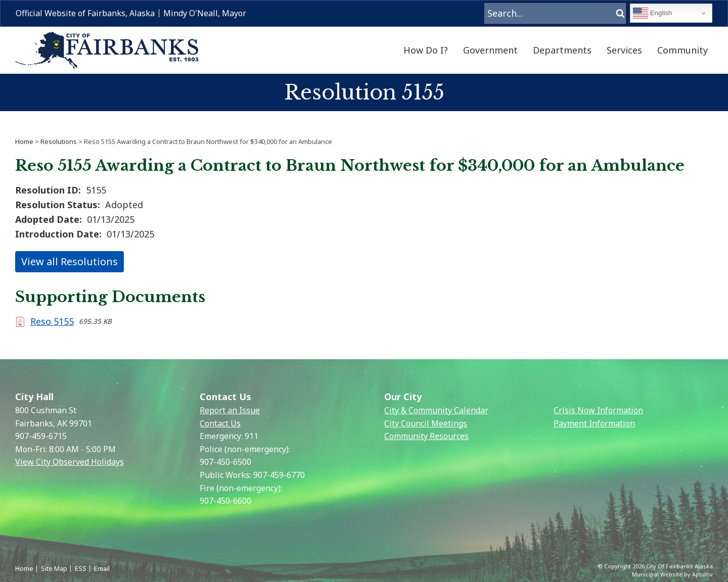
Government (490, 50)
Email (102, 568)
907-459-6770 (279, 475)
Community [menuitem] (682, 50)
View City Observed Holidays (70, 462)
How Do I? (426, 50)
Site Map (54, 568)
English (652, 13)
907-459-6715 (41, 436)
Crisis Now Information (598, 410)
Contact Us (220, 423)
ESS (81, 568)
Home (24, 141)
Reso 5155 (52, 321)
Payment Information (594, 423)
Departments (562, 50)
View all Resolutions (70, 261)
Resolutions (59, 141)
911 (252, 436)
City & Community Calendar (436, 410)
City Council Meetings (426, 423)
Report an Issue (230, 410)
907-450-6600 (225, 501)
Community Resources (426, 436)
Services (624, 50)
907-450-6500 (225, 462)
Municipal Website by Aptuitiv (672, 574)
